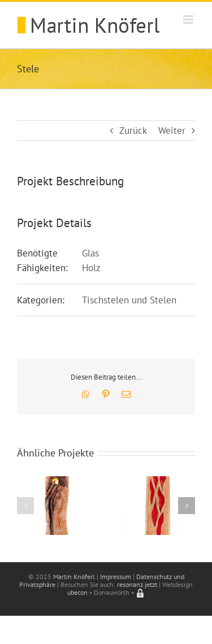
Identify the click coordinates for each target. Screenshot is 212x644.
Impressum (116, 576)
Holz (91, 268)
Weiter (172, 130)
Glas (90, 253)
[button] (25, 506)
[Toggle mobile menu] (189, 19)
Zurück (133, 130)
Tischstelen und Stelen (129, 300)
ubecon (77, 592)
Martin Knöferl (74, 576)
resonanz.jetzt (137, 584)
